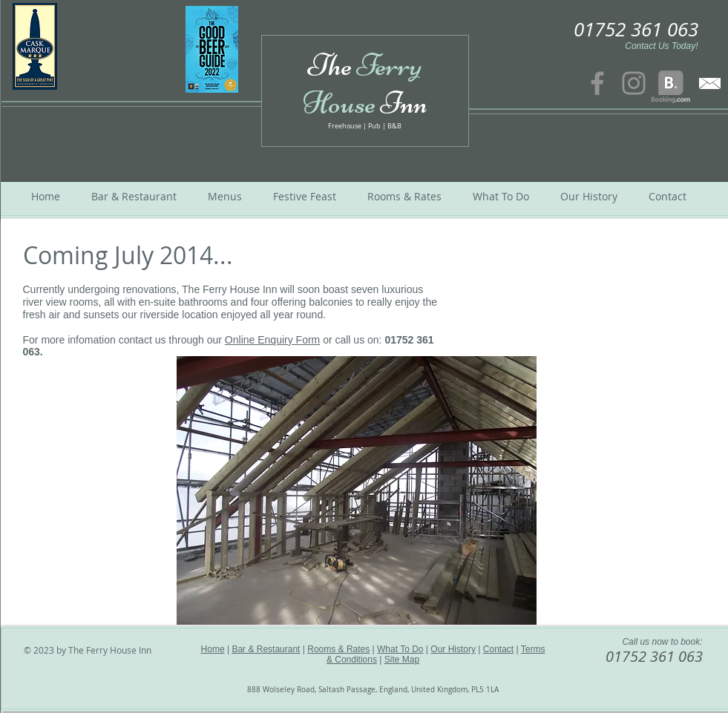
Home (213, 649)
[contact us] (710, 83)
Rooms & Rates (338, 649)
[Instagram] (634, 83)
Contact (498, 649)
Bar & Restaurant (266, 649)
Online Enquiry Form (272, 340)
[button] (357, 490)
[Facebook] (597, 83)
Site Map (402, 660)
